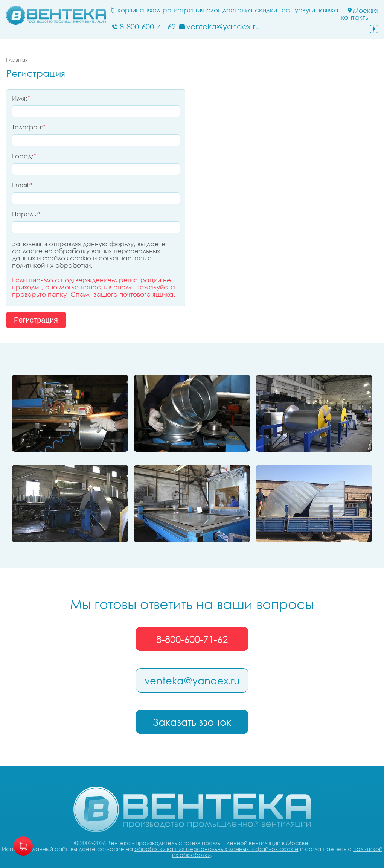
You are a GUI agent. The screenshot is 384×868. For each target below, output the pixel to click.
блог (213, 10)
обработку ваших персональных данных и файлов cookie (86, 254)
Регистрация (183, 10)
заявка (328, 10)
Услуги (305, 10)
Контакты (355, 17)
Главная (17, 59)
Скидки (266, 10)
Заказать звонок (192, 722)
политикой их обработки (51, 265)
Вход (153, 10)
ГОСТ (286, 10)
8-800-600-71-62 (192, 639)
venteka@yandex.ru (192, 681)
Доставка (238, 10)
